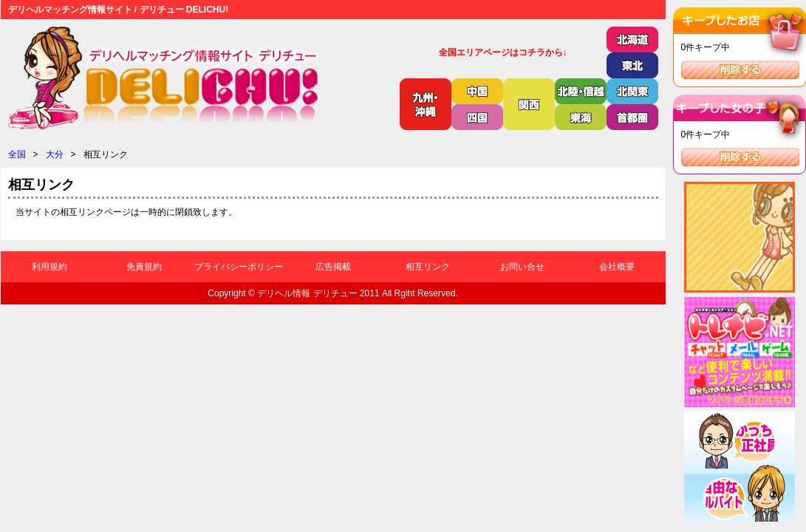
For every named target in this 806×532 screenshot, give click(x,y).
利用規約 (49, 267)
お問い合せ (522, 267)
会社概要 (617, 267)
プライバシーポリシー (239, 267)
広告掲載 (333, 267)
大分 (55, 154)
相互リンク (428, 267)
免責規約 (144, 267)
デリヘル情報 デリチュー (307, 293)
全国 (17, 154)
